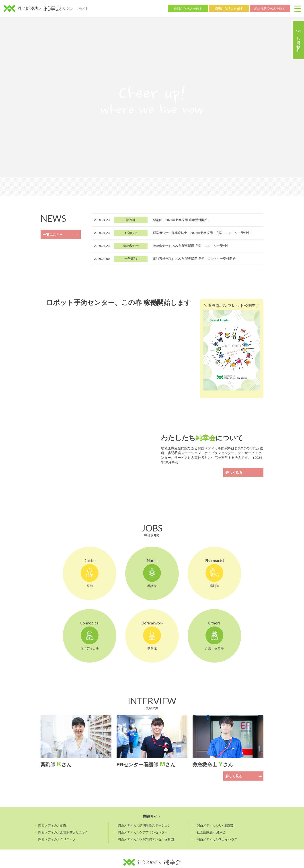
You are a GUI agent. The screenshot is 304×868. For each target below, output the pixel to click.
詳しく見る (234, 472)
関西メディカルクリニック (57, 839)
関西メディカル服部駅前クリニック (63, 832)
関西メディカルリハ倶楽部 (216, 825)
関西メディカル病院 (52, 825)
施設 (188, 9)
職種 (229, 9)
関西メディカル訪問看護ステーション (144, 825)
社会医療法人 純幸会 (211, 832)
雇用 (270, 9)
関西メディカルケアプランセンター (143, 832)
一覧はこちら (53, 235)
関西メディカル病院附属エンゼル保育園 (146, 839)
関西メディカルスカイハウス (217, 839)
